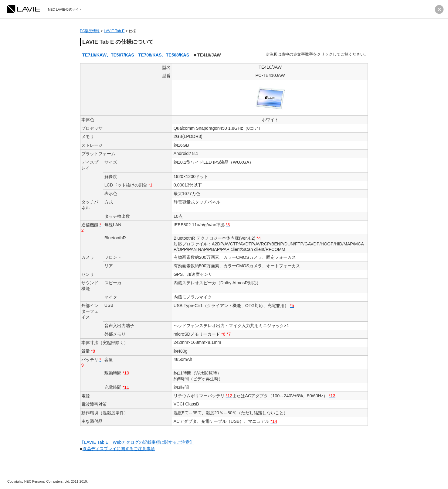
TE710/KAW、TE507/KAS (108, 55)
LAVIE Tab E (114, 31)
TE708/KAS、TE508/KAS (164, 55)
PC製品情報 (90, 31)
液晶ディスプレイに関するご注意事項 (119, 449)
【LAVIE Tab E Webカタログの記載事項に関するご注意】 (137, 442)
